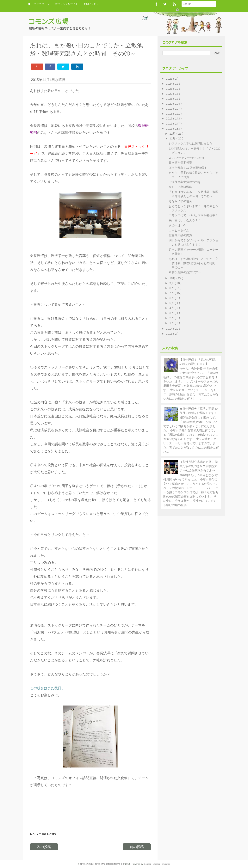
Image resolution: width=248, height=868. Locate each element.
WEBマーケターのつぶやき (187, 158)
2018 (170, 114)
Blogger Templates (161, 864)
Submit (177, 10)
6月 (172, 298)
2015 (170, 128)
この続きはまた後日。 (47, 688)
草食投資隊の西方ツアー (185, 272)
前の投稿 (137, 847)
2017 (170, 118)
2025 (170, 79)
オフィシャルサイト (67, 4)
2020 (170, 104)
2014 (170, 329)
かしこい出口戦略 (180, 187)
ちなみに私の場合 (180, 201)
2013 (170, 334)
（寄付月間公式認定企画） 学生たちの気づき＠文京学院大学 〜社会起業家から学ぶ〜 (199, 466)
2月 (172, 318)
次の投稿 (44, 847)
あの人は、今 (177, 225)
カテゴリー (42, 4)
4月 (172, 308)
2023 (170, 89)
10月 (173, 278)
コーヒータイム (179, 230)
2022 (170, 94)
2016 (170, 123)
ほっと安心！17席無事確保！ (188, 168)
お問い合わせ (91, 4)
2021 (170, 98)
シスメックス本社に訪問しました (191, 143)
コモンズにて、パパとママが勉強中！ (193, 215)
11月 (173, 138)
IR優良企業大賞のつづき (185, 182)
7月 (172, 293)
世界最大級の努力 (180, 235)
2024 (170, 84)
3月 (172, 313)
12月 (173, 134)
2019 (170, 109)
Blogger (148, 864)
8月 (172, 288)
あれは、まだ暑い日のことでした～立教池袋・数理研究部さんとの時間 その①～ (193, 263)
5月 (172, 303)
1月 (172, 323)
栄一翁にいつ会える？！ (185, 220)
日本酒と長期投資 (180, 163)
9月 (172, 283)
